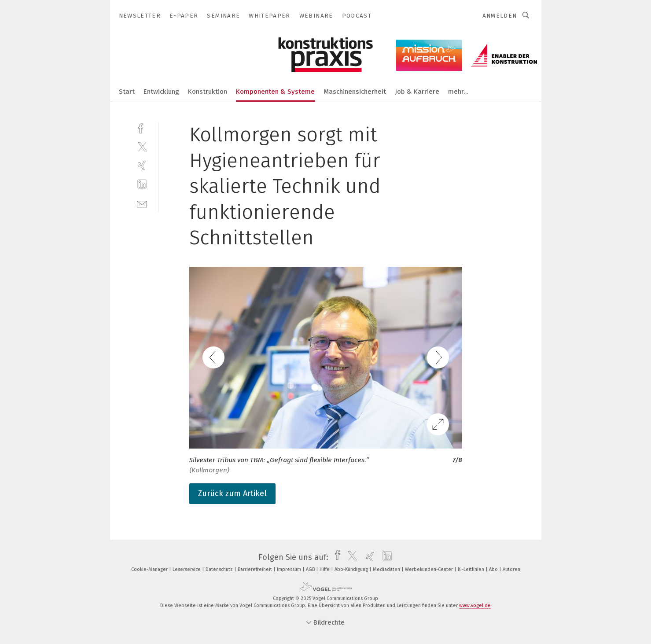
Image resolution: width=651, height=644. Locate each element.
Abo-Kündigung (352, 569)
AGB (311, 569)
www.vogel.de (475, 605)
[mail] (142, 203)
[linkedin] (142, 184)
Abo (494, 569)
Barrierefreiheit (256, 569)
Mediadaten (387, 569)
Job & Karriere (417, 92)
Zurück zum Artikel (232, 493)
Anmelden (500, 16)
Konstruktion (208, 92)
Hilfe (325, 569)
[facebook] (142, 127)
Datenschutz (220, 569)
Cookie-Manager (150, 569)
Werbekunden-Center (430, 569)
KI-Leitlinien (472, 569)
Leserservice (187, 569)
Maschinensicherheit (355, 92)
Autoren (511, 569)
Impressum (290, 569)
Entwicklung (161, 92)
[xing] (142, 165)
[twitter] (142, 146)
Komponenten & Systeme (275, 92)
